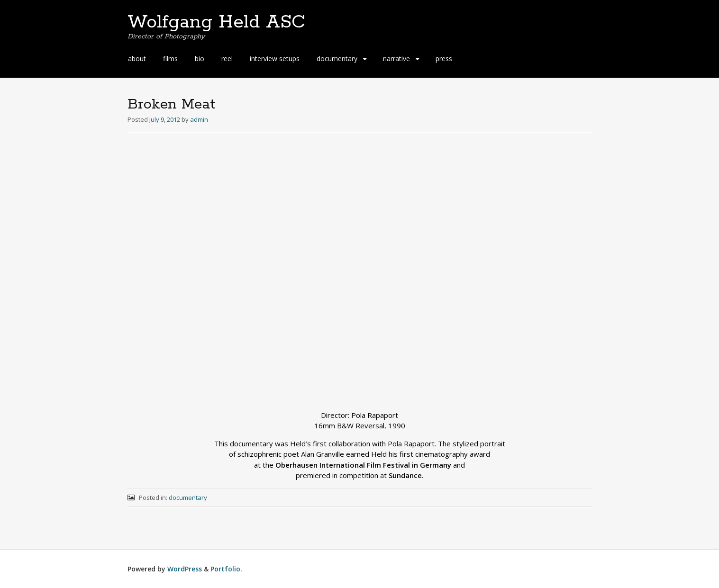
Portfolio (225, 569)
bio (200, 59)
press (444, 59)
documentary (337, 59)
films (170, 59)
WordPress (185, 569)
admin (199, 119)
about (137, 59)
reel (227, 59)
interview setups (275, 59)
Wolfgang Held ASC (216, 22)
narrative (396, 59)
